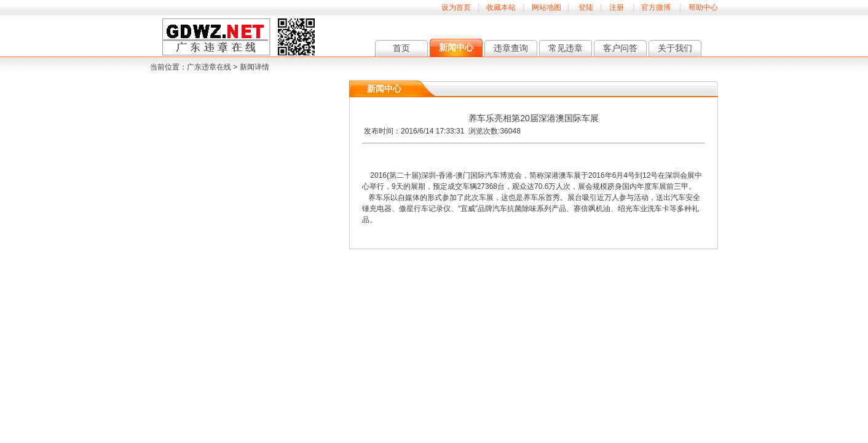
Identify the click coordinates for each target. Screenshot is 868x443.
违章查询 (511, 48)
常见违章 (566, 48)
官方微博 (656, 7)
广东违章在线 (209, 67)
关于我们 (675, 48)
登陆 (586, 7)
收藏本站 (501, 7)
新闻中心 (456, 47)
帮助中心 (703, 7)
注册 (617, 7)
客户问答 (620, 48)
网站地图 (546, 7)
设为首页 (456, 7)
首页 (401, 48)
